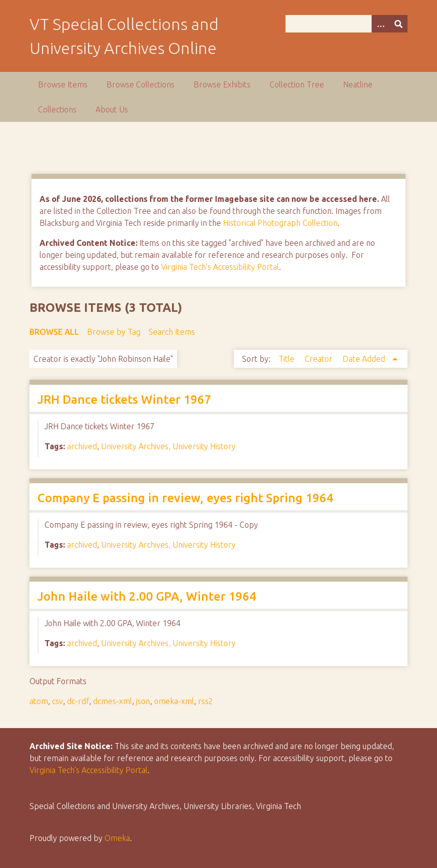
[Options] (380, 24)
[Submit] (398, 24)
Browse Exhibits (222, 84)
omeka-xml (174, 701)
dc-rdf (78, 701)
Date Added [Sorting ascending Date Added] (365, 359)
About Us (112, 109)
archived (82, 446)
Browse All (54, 332)
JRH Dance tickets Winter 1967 (124, 400)
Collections (57, 109)
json (143, 701)
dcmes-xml (112, 701)
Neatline (358, 84)
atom (39, 701)
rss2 (205, 701)
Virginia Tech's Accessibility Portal (220, 267)
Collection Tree (297, 84)
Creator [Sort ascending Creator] (319, 359)
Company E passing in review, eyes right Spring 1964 (185, 498)
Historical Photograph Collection (280, 223)
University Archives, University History (168, 446)
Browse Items (63, 84)
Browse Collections (140, 84)
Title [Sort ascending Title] (287, 359)
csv (57, 701)
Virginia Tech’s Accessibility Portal (88, 770)
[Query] (346, 24)
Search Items (172, 332)
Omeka (117, 838)
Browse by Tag (114, 332)
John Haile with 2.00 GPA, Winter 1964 (147, 596)
